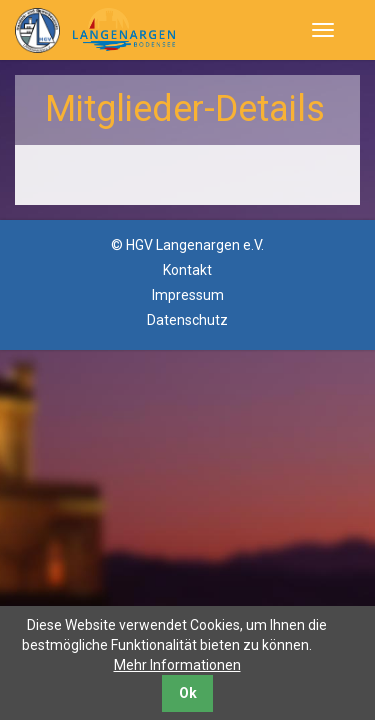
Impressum (188, 295)
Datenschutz (187, 320)
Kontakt (187, 270)
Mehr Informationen (177, 665)
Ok (188, 693)
